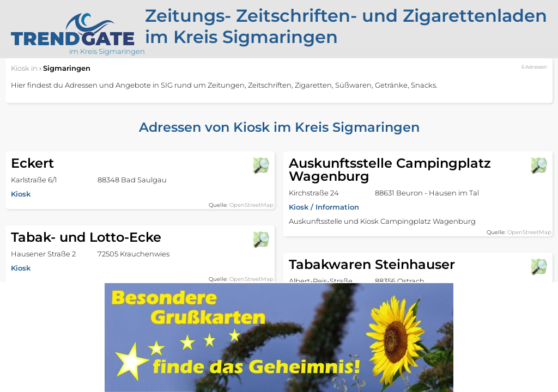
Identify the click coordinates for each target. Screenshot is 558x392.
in (24, 68)
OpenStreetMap (251, 205)
